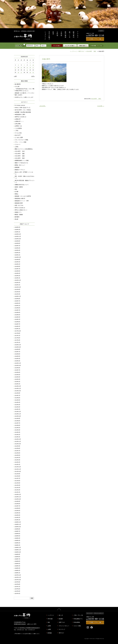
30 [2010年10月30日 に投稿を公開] (30, 72)
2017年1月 (17, 342)
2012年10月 (18, 444)
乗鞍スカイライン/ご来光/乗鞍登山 (24, 149)
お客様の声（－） (19, 121)
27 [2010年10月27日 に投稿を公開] (21, 72)
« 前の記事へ (43, 106)
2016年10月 (18, 347)
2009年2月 (17, 543)
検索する (43, 46)
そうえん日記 (18, 133)
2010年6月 (17, 508)
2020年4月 (17, 303)
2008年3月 (17, 568)
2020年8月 (17, 299)
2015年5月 (17, 375)
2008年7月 (17, 559)
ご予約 (16, 131)
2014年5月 (17, 400)
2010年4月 (17, 513)
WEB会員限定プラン (78, 619)
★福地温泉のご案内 (20, 115)
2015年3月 (17, 379)
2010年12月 (18, 494)
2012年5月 (17, 455)
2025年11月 (18, 236)
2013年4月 (17, 430)
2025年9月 (17, 241)
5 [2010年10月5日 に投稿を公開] (18, 65)
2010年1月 (17, 520)
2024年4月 (17, 262)
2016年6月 (17, 354)
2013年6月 (17, 425)
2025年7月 (17, 246)
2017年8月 (17, 333)
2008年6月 (17, 561)
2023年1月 (17, 278)
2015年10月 (18, 365)
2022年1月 (17, 285)
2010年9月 (17, 501)
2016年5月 (17, 356)
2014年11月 (18, 388)
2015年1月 (17, 384)
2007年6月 (17, 589)
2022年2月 (17, 283)
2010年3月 (17, 515)
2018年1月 (17, 329)
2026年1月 (17, 232)
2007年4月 (17, 594)
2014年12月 (18, 386)
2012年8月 (17, 448)
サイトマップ (62, 629)
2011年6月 (17, 481)
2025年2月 (17, 253)
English (101, 31)
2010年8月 (17, 504)
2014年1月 (17, 409)
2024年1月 (17, 264)
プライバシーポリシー (64, 626)
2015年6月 (17, 372)
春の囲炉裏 (18, 84)
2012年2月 (17, 462)
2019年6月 (17, 312)
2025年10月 (18, 239)
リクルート (18, 144)
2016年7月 (17, 352)
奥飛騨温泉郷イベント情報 (22, 161)
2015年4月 (17, 377)
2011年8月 (17, 476)
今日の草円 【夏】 (20, 154)
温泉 (49, 622)
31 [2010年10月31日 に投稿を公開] (33, 72)
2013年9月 (17, 418)
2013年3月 (17, 432)
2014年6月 (17, 398)
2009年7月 (17, 531)
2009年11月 (18, 524)
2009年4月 (17, 538)
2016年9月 (17, 349)
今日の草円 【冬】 (20, 151)
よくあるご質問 (19, 138)
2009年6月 (17, 534)
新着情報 (17, 167)
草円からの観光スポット (21, 210)
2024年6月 (17, 260)
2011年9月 (17, 474)
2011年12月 (18, 467)
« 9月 (15, 76)
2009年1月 (17, 545)
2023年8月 (17, 266)
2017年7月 (17, 336)
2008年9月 (17, 554)
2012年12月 (18, 439)
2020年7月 (17, 301)
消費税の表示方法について (22, 185)
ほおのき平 (18, 135)
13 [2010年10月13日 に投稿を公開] (21, 68)
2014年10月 (18, 391)
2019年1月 (17, 319)
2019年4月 (17, 317)
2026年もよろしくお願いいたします (24, 97)
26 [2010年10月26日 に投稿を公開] (18, 72)
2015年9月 (17, 368)
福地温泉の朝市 (19, 203)
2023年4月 (17, 273)
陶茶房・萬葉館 (19, 215)
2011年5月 (17, 483)
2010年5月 (17, 511)
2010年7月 (17, 506)
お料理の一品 (18, 126)
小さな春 (17, 86)
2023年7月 (17, 269)
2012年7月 (17, 451)
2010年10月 (18, 499)
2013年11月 (18, 414)
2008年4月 (17, 566)
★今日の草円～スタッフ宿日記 (23, 110)
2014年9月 (17, 393)
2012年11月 (18, 441)
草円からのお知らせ (20, 208)
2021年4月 (17, 294)
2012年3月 (17, 460)
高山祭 (16, 219)
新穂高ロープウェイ (20, 170)
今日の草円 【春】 (20, 156)
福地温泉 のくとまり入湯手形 (23, 196)
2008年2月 (17, 570)
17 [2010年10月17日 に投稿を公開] (33, 68)
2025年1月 (17, 255)
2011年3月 (17, 488)
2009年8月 (17, 529)
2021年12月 (18, 287)
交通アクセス (62, 622)
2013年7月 (17, 423)
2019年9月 (17, 308)
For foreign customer (20, 105)
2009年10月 (18, 527)
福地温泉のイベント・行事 (22, 201)
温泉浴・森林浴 (19, 187)
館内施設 (50, 633)
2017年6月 (17, 338)
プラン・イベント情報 (20, 142)
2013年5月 (17, 428)
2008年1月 (17, 573)
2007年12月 (18, 575)
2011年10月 (18, 471)
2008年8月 (17, 557)
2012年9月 (17, 446)
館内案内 (17, 217)
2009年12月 (18, 522)
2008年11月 (18, 550)
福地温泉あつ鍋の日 (20, 198)
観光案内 (61, 619)
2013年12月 (18, 412)
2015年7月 (17, 370)
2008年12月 (18, 547)
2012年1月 (17, 464)
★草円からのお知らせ (20, 117)
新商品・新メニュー (20, 165)
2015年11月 (18, 363)
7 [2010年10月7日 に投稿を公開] (24, 65)
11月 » (33, 76)
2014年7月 (17, 395)
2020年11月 (18, 296)
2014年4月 (17, 402)
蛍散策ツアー (18, 212)
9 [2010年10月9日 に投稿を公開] (30, 65)
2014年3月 (17, 405)
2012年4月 (17, 458)
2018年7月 (17, 324)
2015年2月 (17, 382)
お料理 (49, 626)
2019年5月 (17, 315)
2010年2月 (17, 517)
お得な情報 (18, 124)
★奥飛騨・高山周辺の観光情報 (23, 112)
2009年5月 (17, 536)
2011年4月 (17, 485)
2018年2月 (17, 326)
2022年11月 (18, 280)
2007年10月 (18, 580)
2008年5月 (17, 564)
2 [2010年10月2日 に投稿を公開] (30, 63)
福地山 (16, 194)
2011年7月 (17, 478)
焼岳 (16, 189)
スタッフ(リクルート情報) (21, 140)
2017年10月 (18, 331)
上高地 (16, 147)
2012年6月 (17, 453)
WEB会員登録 (77, 622)
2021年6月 (17, 289)
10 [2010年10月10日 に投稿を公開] (33, 65)
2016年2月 (17, 361)
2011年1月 (17, 492)
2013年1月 (17, 437)
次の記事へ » (101, 106)
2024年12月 (18, 257)
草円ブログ (81, 51)
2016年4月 (17, 359)
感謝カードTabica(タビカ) (21, 163)
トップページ (73, 51)
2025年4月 (17, 248)
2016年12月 (18, 345)
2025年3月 (17, 250)
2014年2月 (17, 407)
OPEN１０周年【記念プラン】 (23, 108)
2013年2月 (17, 435)
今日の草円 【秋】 (91, 51)
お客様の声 (18, 119)
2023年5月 (17, 271)
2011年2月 (17, 490)
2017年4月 (17, 340)
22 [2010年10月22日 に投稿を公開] (27, 70)
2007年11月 (18, 577)
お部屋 (49, 629)
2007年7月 (17, 587)
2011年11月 (18, 469)
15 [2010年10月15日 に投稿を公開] (27, 68)
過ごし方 (61, 615)
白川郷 (16, 192)
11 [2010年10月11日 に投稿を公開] (15, 68)
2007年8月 (17, 584)
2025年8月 (17, 243)
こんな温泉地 (18, 128)
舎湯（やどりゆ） (19, 205)
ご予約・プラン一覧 (78, 615)
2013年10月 (18, 416)
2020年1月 (17, 306)
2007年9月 (17, 582)
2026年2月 (17, 230)
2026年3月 (17, 227)
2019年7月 (17, 310)
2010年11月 (18, 497)
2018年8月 (17, 322)
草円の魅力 (50, 619)
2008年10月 (18, 552)
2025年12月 (18, 234)
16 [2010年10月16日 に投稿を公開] (30, 68)
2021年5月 (17, 292)
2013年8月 (17, 421)
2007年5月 (17, 591)
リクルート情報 (77, 626)
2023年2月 (17, 276)
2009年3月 (17, 541)
